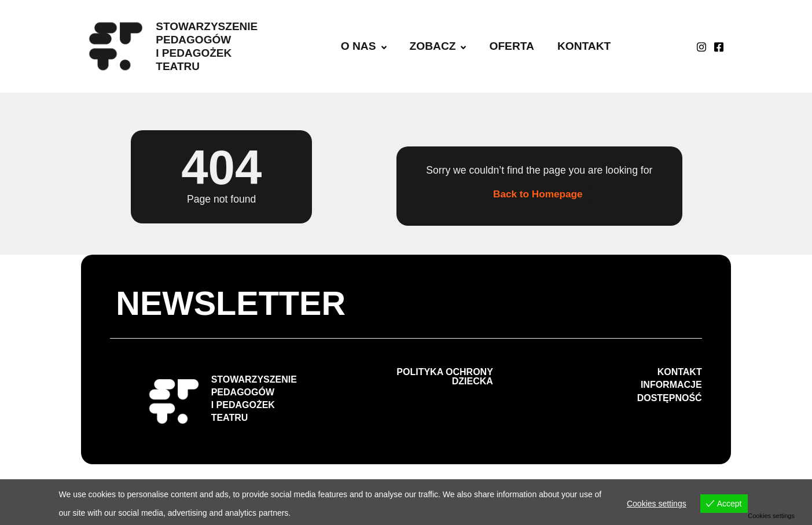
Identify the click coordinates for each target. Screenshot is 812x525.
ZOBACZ (438, 46)
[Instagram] (701, 46)
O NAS (364, 46)
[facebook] (719, 46)
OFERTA (511, 46)
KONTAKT (584, 46)
